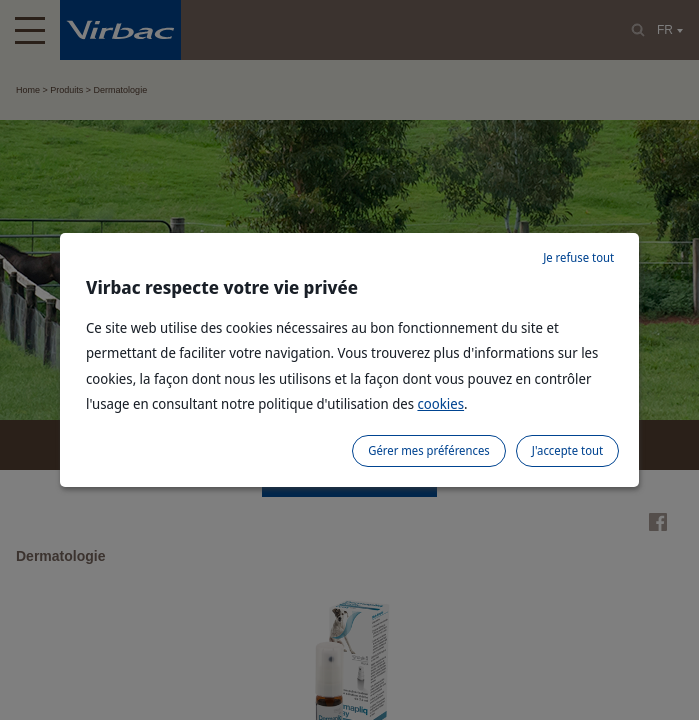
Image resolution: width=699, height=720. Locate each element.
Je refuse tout (578, 257)
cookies (440, 403)
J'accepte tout (567, 450)
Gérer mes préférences (429, 450)
